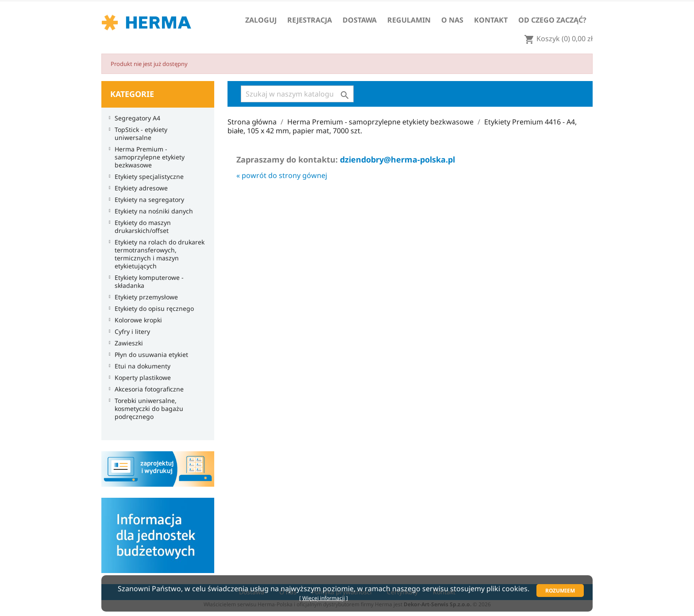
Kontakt (491, 20)
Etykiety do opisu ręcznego (152, 309)
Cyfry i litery (130, 332)
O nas (452, 20)
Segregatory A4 (135, 118)
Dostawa (360, 20)
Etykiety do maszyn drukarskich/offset (141, 227)
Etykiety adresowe (139, 188)
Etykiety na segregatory (147, 200)
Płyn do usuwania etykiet (149, 355)
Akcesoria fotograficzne (147, 389)
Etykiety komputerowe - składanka (147, 282)
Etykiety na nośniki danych (152, 211)
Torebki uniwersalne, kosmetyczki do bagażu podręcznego (147, 409)
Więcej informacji (324, 598)
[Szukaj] (297, 94)
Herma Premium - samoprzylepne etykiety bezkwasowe (147, 157)
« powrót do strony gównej (282, 175)
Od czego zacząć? (552, 20)
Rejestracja (310, 20)
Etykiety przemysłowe (144, 297)
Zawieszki (127, 343)
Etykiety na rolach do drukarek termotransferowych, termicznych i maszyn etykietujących (157, 254)
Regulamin (409, 20)
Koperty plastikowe (141, 378)
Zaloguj (261, 20)
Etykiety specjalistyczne (147, 177)
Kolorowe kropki (136, 320)
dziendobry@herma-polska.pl (397, 159)
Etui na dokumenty (140, 366)
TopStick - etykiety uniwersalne (139, 134)
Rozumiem (560, 591)
